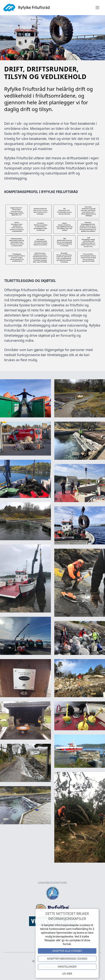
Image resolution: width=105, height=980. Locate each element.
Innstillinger (67, 967)
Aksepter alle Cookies (67, 951)
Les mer (67, 974)
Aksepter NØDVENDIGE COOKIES (67, 959)
